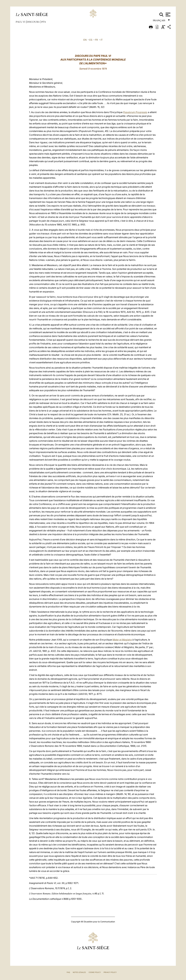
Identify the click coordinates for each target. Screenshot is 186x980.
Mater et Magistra (122, 640)
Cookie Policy (95, 972)
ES (91, 40)
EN (85, 40)
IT (102, 40)
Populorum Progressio (135, 112)
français (159, 21)
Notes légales (79, 972)
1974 (43, 22)
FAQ (68, 972)
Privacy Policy (110, 972)
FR (96, 40)
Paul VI (21, 22)
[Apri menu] (168, 15)
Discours (33, 22)
